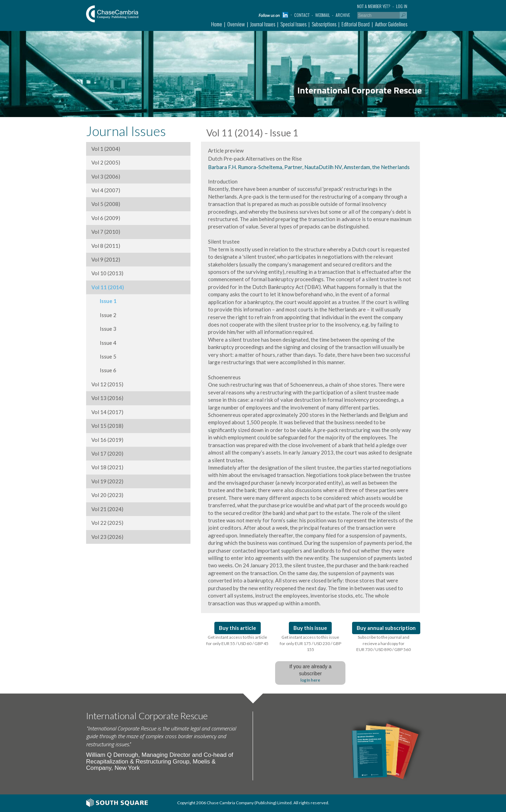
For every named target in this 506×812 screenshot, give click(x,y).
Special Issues (293, 24)
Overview (236, 24)
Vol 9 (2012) (106, 259)
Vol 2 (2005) (106, 162)
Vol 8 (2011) (106, 246)
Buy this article (238, 628)
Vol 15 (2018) (107, 426)
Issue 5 (104, 356)
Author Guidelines (391, 24)
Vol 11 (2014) (108, 287)
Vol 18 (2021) (107, 467)
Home (217, 24)
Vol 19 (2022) (107, 481)
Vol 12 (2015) (107, 384)
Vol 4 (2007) (106, 190)
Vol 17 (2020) (107, 453)
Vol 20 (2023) (107, 495)
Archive (343, 15)
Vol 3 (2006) (106, 176)
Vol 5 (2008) (106, 204)
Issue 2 (104, 315)
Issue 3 (104, 329)
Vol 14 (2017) (107, 412)
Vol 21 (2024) (107, 509)
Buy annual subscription (386, 628)
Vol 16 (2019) (107, 440)
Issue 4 (104, 343)
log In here (310, 680)
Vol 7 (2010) (106, 232)
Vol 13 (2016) (107, 398)
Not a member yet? (374, 6)
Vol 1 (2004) (106, 149)
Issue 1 (104, 301)
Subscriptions (324, 24)
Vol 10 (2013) (107, 273)
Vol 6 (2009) (106, 218)
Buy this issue (310, 628)
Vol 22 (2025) (107, 523)
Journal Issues (263, 24)
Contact (302, 15)
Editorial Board (356, 24)
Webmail (323, 15)
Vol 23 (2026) (107, 537)
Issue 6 (104, 370)
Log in (402, 6)
